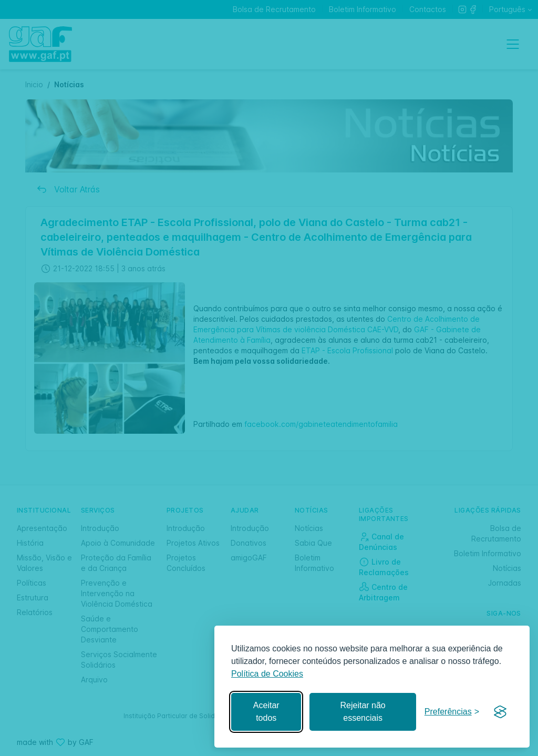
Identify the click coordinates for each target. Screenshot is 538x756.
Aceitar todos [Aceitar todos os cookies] (266, 712)
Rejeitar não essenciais (363, 712)
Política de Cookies (267, 674)
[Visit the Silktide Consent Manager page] (500, 712)
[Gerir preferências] (452, 712)
